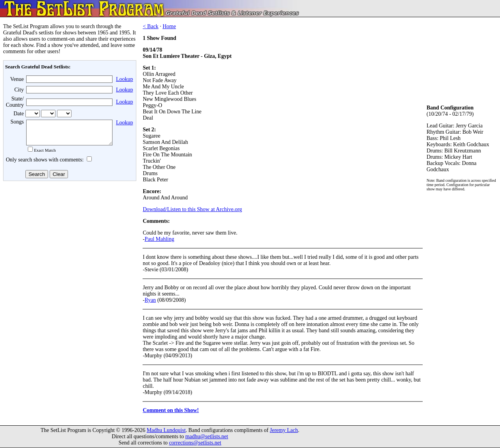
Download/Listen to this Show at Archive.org (192, 209)
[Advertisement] (69, 246)
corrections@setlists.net (195, 443)
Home (169, 26)
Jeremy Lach (284, 430)
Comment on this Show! (171, 410)
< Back (150, 26)
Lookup (125, 79)
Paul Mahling (159, 239)
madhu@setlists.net (207, 436)
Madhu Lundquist (166, 430)
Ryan (150, 300)
